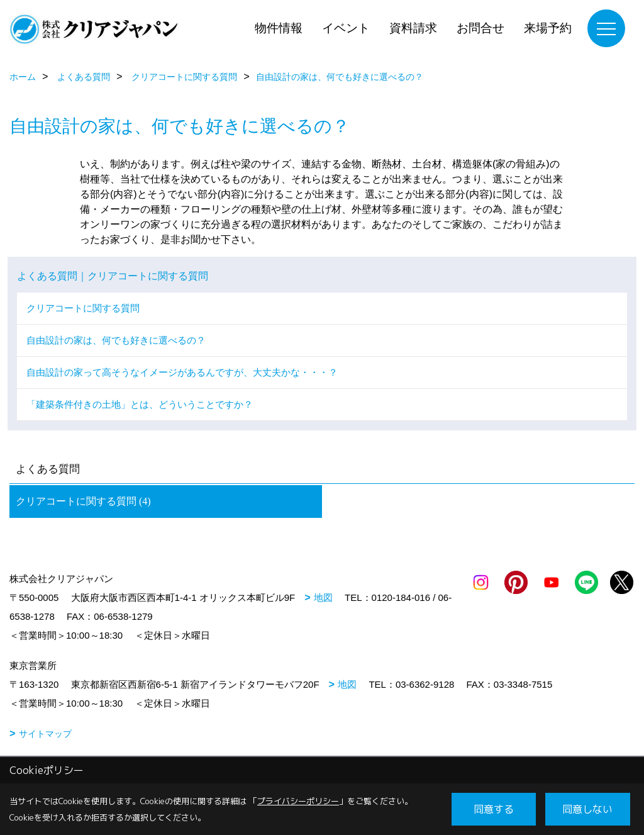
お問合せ (480, 28)
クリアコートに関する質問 (83, 308)
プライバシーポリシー (298, 801)
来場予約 (548, 28)
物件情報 (279, 28)
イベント (346, 28)
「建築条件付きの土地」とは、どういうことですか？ (140, 404)
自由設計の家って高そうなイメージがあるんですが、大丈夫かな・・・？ (182, 372)
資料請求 (413, 28)
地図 (323, 597)
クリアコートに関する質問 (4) (83, 501)
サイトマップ (45, 734)
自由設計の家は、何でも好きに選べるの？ (116, 340)
